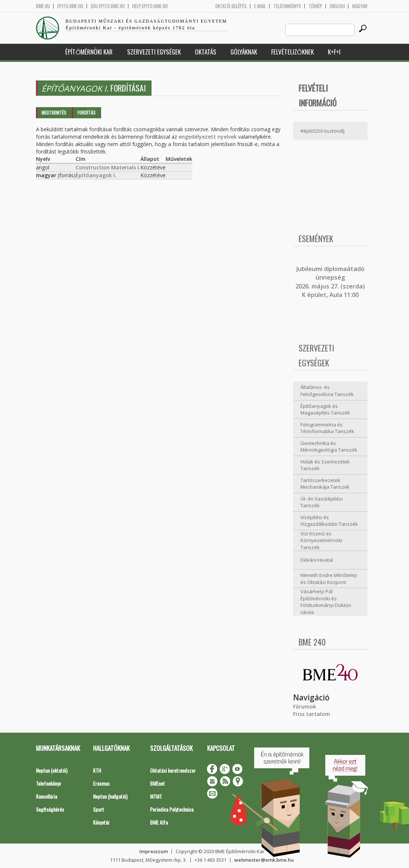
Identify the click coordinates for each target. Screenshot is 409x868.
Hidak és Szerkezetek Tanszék (325, 465)
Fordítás (87, 113)
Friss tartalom (312, 714)
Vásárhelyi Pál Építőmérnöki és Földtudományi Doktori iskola (326, 602)
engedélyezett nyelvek (208, 137)
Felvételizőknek (292, 52)
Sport (99, 809)
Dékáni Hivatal (317, 560)
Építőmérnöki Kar (89, 52)
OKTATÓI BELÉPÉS (231, 6)
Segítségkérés (50, 809)
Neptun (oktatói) (52, 770)
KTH (97, 770)
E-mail (260, 6)
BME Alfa (159, 822)
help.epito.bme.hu (150, 6)
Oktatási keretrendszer (173, 770)
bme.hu (43, 6)
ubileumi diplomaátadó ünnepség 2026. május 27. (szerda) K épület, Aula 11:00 (330, 282)
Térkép (315, 6)
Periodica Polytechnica (172, 809)
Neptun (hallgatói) (110, 796)
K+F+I (334, 52)
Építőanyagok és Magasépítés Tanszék (325, 410)
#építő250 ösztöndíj (322, 131)
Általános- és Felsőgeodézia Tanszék (327, 391)
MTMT (156, 796)
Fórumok (305, 707)
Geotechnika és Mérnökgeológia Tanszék (329, 447)
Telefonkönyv (287, 6)
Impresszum (154, 851)
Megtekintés (54, 113)
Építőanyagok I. (96, 175)
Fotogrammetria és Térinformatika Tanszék (327, 428)
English (337, 6)
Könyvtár (101, 822)
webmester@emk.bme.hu (264, 860)
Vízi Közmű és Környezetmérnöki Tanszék (321, 540)
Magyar (360, 6)
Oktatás (206, 52)
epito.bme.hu (70, 6)
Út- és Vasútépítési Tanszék (322, 502)
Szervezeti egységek (154, 52)
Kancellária (46, 796)
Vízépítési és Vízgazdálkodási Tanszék (329, 521)
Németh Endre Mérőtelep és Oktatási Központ (329, 579)
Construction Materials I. (108, 167)
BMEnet (157, 783)
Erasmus (101, 783)
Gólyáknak (244, 52)
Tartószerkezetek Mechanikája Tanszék (325, 484)
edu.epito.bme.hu (108, 6)
